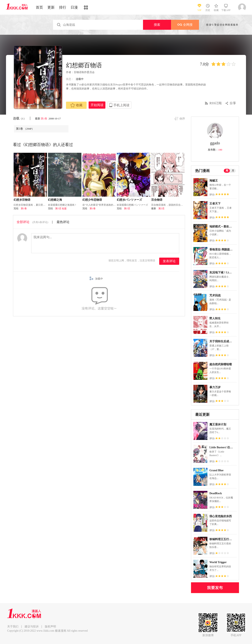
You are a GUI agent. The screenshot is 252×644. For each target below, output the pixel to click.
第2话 (161, 208)
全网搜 (185, 25)
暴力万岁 (215, 387)
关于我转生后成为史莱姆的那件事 (230, 341)
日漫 (74, 7)
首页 (39, 7)
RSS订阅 (216, 103)
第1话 (127, 208)
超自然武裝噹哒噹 (221, 364)
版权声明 (50, 627)
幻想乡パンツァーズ (129, 200)
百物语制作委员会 (84, 72)
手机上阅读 (121, 105)
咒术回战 (215, 295)
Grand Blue (216, 470)
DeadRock (216, 493)
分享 (233, 103)
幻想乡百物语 (22, 200)
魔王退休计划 (218, 424)
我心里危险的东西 (221, 516)
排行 (63, 7)
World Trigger (218, 562)
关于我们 (13, 627)
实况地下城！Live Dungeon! (227, 272)
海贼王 (214, 181)
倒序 (182, 119)
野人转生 (215, 318)
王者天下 (215, 204)
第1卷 (44, 119)
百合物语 (157, 200)
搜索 (157, 25)
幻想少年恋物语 (92, 200)
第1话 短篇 (61, 208)
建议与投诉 (32, 627)
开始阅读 (97, 105)
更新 (51, 7)
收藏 (76, 105)
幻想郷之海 (55, 200)
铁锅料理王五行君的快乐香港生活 (230, 539)
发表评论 (169, 261)
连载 (19, 118)
